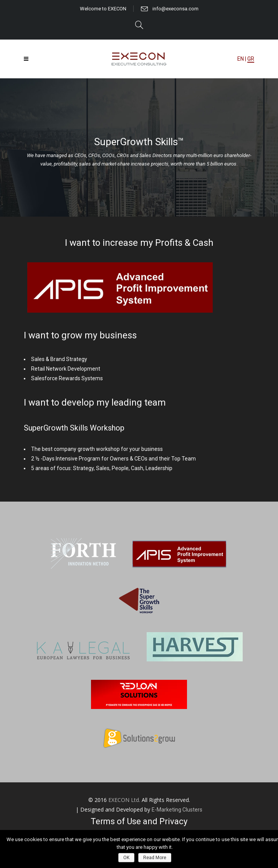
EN (241, 59)
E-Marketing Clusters (177, 810)
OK (126, 858)
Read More (155, 858)
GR (251, 59)
